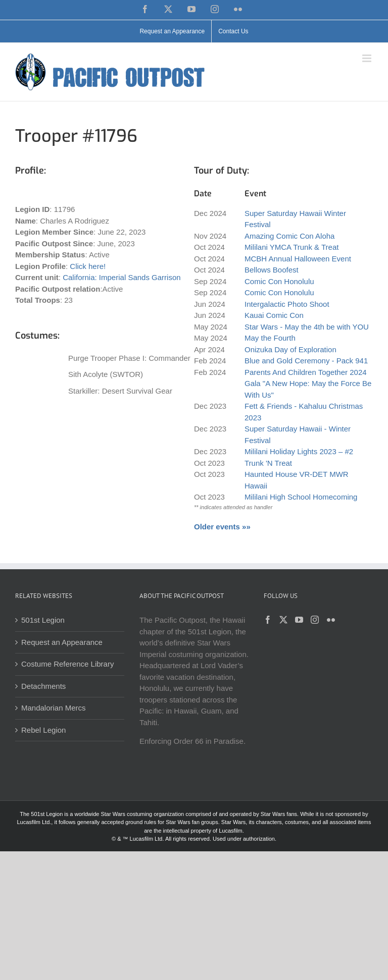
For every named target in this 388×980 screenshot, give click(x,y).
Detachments (43, 686)
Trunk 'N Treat (268, 463)
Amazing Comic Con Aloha (289, 236)
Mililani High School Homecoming (301, 497)
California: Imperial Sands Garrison (122, 277)
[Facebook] (268, 620)
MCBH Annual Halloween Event (298, 259)
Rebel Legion (43, 730)
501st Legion (43, 620)
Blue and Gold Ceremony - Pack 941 (306, 361)
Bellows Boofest (272, 270)
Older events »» (222, 527)
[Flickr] (331, 620)
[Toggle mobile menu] (368, 58)
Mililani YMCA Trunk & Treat (292, 247)
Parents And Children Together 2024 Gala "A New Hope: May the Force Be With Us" (308, 384)
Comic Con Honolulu (279, 281)
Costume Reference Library (67, 664)
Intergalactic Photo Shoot (287, 304)
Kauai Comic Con (274, 315)
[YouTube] (299, 620)
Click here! (88, 266)
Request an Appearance (62, 642)
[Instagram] (315, 620)
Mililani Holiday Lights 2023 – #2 (299, 451)
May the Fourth (270, 338)
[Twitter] (283, 620)
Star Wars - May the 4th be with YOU (307, 327)
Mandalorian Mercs (54, 708)
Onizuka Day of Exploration (290, 349)
